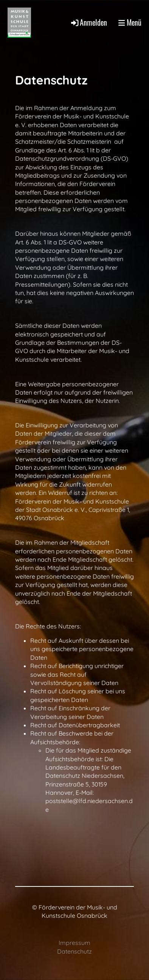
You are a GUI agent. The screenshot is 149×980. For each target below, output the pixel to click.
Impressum (74, 943)
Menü (130, 23)
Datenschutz (74, 951)
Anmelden (88, 22)
